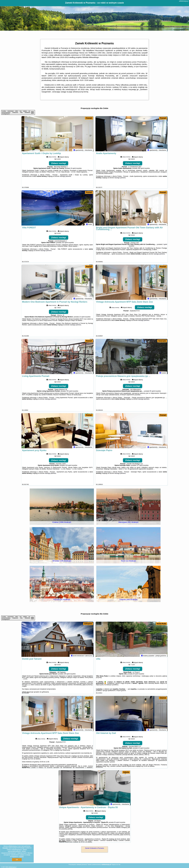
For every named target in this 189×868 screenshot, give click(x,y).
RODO (21, 857)
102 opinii (65, 244)
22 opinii (82, 318)
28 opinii (136, 675)
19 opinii (73, 169)
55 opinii (152, 392)
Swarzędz (162, 341)
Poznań (89, 118)
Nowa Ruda (161, 624)
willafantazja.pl (184, 1)
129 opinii (68, 466)
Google (5, 848)
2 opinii (165, 245)
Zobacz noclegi (59, 164)
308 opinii (141, 169)
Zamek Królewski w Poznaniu (95, 848)
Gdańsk (163, 698)
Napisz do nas (116, 864)
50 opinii (117, 823)
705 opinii (69, 392)
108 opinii (67, 675)
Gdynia (126, 772)
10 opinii (141, 749)
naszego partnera (65, 177)
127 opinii (140, 466)
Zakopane (88, 624)
